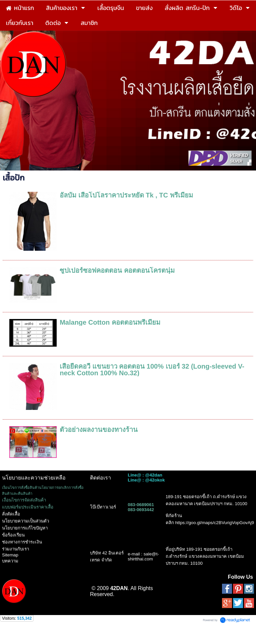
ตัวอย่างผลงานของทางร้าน (99, 430)
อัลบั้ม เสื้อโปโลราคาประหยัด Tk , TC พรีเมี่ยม (126, 195)
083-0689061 (141, 505)
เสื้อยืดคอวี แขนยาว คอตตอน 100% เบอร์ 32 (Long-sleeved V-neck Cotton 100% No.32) (152, 370)
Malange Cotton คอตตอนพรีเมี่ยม (110, 322)
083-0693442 (141, 510)
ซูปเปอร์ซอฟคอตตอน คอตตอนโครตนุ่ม (117, 270)
